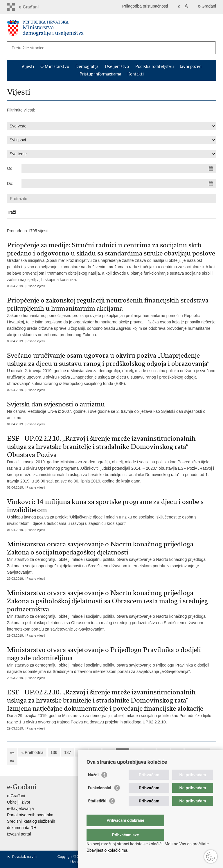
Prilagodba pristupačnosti (145, 6)
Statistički (97, 813)
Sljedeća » (197, 752)
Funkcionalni (100, 799)
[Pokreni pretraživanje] (209, 48)
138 (81, 752)
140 (109, 752)
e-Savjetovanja (20, 808)
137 (68, 752)
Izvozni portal (19, 834)
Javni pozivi (191, 66)
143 (150, 752)
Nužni (93, 786)
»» (12, 761)
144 (164, 752)
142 (136, 752)
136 (54, 752)
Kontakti (136, 74)
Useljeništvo (117, 66)
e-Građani (207, 6)
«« (12, 752)
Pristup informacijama (100, 74)
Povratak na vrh (24, 857)
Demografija (87, 66)
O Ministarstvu (55, 66)
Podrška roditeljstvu (154, 66)
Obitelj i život (18, 802)
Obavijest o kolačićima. (107, 850)
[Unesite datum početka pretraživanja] (119, 168)
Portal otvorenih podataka (30, 815)
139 (95, 752)
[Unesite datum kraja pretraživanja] (119, 183)
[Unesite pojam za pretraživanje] (98, 48)
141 (122, 752)
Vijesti (28, 66)
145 (177, 752)
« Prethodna (32, 752)
